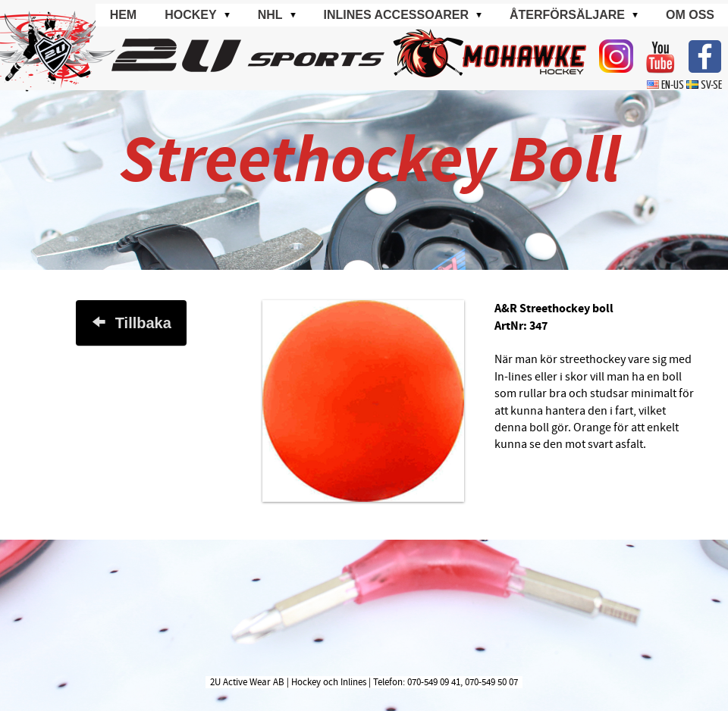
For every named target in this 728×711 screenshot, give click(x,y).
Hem (124, 15)
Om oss (690, 15)
